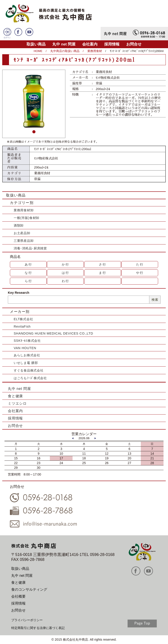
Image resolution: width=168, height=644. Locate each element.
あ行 (29, 264)
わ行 (66, 281)
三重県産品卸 (24, 241)
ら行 (29, 281)
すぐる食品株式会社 (29, 370)
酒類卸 (19, 225)
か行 (66, 264)
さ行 (103, 264)
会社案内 (90, 44)
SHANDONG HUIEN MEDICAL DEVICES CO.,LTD (53, 333)
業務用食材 (95, 51)
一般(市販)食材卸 (27, 218)
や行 (140, 273)
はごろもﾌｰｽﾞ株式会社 (30, 378)
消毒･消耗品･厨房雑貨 (30, 248)
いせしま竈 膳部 (26, 363)
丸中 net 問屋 (64, 44)
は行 (66, 273)
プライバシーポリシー (27, 620)
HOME (38, 51)
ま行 (103, 273)
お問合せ (134, 44)
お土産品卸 (22, 233)
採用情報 (112, 44)
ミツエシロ (17, 403)
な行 (29, 273)
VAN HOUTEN (25, 348)
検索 (155, 300)
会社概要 (18, 596)
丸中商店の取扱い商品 (65, 51)
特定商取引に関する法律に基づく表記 (38, 628)
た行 (140, 264)
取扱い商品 (36, 44)
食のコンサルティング (29, 589)
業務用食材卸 (24, 210)
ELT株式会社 (23, 319)
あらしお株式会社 (27, 355)
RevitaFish (22, 326)
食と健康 (15, 396)
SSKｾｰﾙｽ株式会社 (27, 341)
